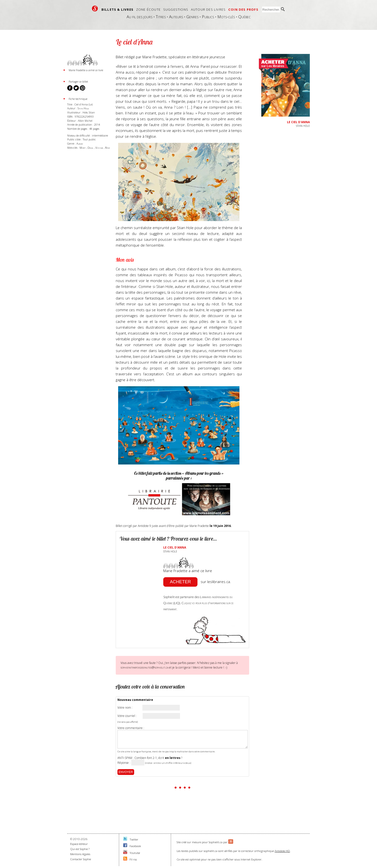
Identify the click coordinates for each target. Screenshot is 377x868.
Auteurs (176, 17)
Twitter (134, 839)
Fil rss (133, 859)
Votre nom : (125, 708)
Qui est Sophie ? (80, 849)
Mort (83, 148)
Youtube (135, 853)
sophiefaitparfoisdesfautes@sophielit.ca (144, 667)
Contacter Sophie (81, 859)
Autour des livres (208, 9)
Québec (244, 17)
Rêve (107, 148)
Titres (161, 17)
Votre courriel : (127, 716)
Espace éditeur (79, 844)
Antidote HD (282, 851)
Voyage (100, 148)
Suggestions (176, 9)
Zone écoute (148, 9)
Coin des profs (243, 9)
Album (80, 143)
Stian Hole (83, 108)
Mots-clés (226, 17)
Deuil (91, 148)
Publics (208, 17)
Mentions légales (80, 854)
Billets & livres (117, 9)
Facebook (135, 846)
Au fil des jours (139, 17)
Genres (192, 17)
